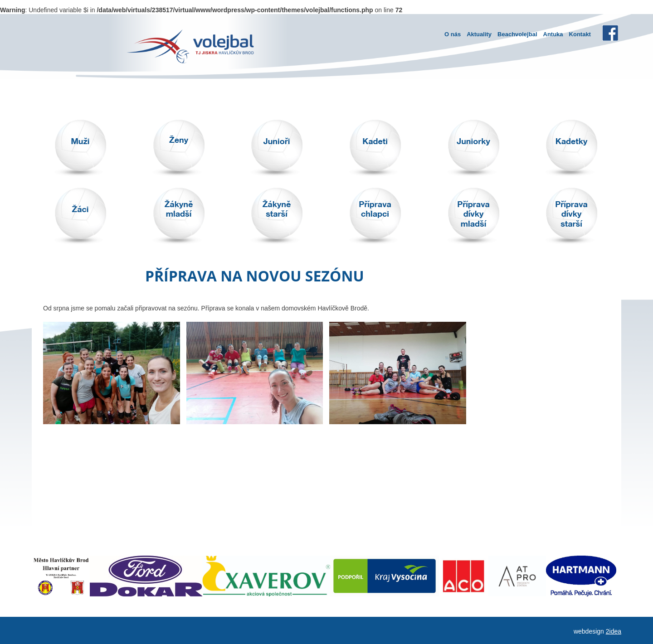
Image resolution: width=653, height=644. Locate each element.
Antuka (553, 34)
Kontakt (580, 34)
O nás (453, 34)
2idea (614, 631)
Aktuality (479, 34)
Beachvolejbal (517, 34)
